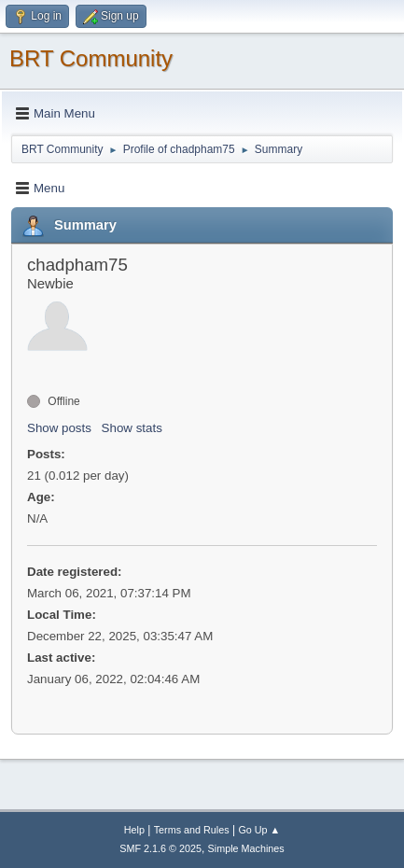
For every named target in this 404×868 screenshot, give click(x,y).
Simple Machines (246, 848)
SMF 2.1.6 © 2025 (160, 848)
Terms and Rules (192, 830)
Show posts (59, 428)
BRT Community (91, 58)
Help (134, 830)
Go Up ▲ (259, 830)
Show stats (132, 428)
